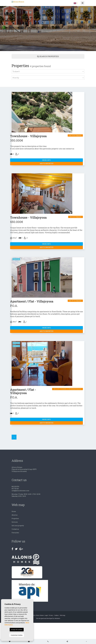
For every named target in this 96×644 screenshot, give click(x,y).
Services (15, 522)
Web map (62, 615)
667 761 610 (15, 489)
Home (14, 511)
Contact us (15, 529)
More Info (47, 160)
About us (15, 515)
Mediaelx (57, 618)
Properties (15, 518)
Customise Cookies (17, 635)
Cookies (56, 615)
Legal (46, 615)
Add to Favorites (47, 164)
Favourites (15, 533)
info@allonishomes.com (20, 491)
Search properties (48, 56)
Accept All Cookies (17, 630)
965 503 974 (15, 487)
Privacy (51, 615)
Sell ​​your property (18, 526)
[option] (48, 29)
